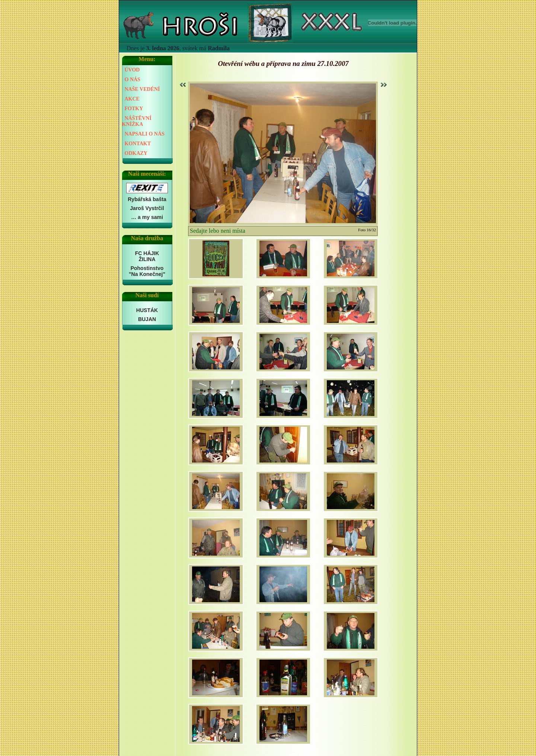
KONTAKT (138, 144)
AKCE (132, 99)
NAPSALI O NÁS (145, 134)
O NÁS (133, 80)
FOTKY (134, 109)
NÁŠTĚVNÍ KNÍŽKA (137, 121)
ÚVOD (132, 70)
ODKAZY (136, 153)
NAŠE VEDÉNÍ (142, 89)
